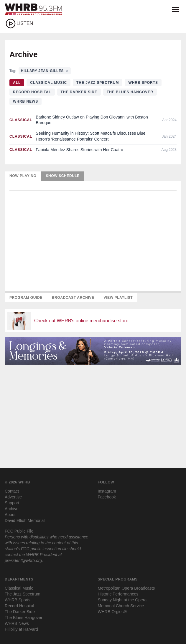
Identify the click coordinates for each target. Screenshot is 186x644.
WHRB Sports (143, 83)
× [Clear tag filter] (67, 71)
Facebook (107, 497)
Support (12, 503)
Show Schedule (63, 176)
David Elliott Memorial (25, 520)
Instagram (107, 491)
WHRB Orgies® (112, 612)
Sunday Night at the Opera (122, 600)
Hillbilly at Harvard (21, 629)
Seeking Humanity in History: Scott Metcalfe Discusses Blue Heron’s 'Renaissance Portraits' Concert (90, 136)
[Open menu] (175, 9)
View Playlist (118, 298)
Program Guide (26, 298)
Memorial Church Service (121, 606)
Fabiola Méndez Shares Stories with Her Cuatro (79, 150)
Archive (12, 509)
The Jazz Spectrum (98, 83)
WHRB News (25, 101)
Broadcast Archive (73, 298)
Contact (12, 491)
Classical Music (48, 83)
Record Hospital (32, 92)
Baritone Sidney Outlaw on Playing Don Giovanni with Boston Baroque (92, 120)
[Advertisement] (93, 411)
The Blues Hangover (130, 92)
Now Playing (23, 176)
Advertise (13, 497)
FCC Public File (19, 531)
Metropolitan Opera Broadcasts (126, 588)
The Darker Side (79, 92)
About (10, 515)
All (17, 83)
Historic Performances (118, 594)
